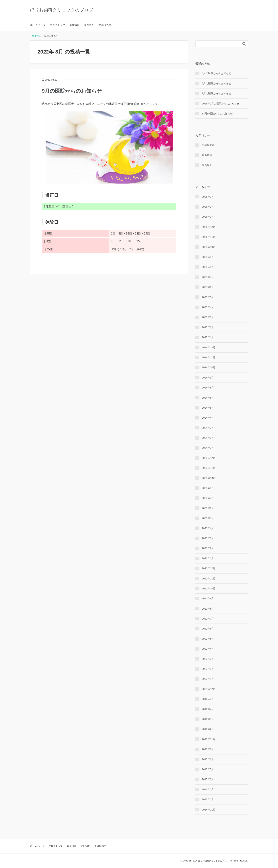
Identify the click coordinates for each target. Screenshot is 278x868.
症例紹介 (89, 25)
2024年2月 (208, 438)
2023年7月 (208, 498)
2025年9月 (208, 257)
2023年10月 (209, 478)
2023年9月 (208, 488)
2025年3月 (208, 317)
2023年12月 (209, 458)
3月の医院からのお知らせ (217, 83)
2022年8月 (208, 609)
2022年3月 (208, 659)
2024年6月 (208, 398)
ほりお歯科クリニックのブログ (62, 10)
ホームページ (38, 25)
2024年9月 (208, 378)
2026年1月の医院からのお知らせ (221, 104)
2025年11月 (209, 237)
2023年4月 (208, 528)
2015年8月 (208, 749)
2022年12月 (209, 568)
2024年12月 (209, 347)
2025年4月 (208, 307)
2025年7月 (208, 277)
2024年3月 (208, 428)
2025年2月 (208, 327)
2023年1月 (208, 558)
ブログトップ (57, 25)
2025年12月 (209, 227)
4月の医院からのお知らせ (217, 73)
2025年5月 (208, 297)
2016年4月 (208, 709)
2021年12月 (209, 689)
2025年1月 (208, 337)
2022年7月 (208, 619)
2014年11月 (209, 810)
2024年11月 (209, 357)
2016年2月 (208, 729)
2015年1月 (208, 799)
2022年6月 (208, 629)
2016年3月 (208, 719)
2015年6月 (208, 759)
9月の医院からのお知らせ (72, 91)
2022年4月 (208, 649)
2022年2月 (208, 669)
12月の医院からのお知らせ (217, 114)
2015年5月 (208, 769)
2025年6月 (208, 287)
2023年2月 (208, 548)
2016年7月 (208, 699)
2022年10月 (209, 589)
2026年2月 (208, 207)
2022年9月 (208, 598)
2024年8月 (208, 388)
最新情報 (74, 25)
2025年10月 (209, 247)
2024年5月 (208, 408)
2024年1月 (208, 448)
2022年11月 (209, 579)
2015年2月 (208, 789)
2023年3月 (208, 538)
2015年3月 (208, 779)
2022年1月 (208, 679)
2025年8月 (208, 267)
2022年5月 (208, 639)
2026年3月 (208, 197)
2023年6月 (208, 508)
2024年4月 (208, 418)
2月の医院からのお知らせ (217, 93)
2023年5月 (208, 518)
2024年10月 (209, 367)
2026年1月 (208, 217)
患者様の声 (105, 25)
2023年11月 (209, 468)
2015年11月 (209, 739)
